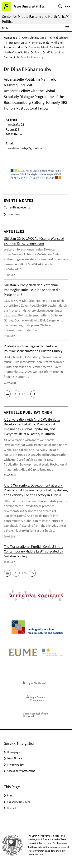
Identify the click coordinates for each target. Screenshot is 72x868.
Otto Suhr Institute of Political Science (45, 38)
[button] (7, 394)
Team (38, 52)
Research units (18, 43)
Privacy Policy (15, 765)
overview (12, 214)
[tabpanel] (36, 115)
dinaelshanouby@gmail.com (25, 148)
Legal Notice (14, 758)
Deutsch (12, 808)
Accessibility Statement (21, 771)
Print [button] (10, 795)
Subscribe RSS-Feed (19, 802)
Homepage (10, 38)
